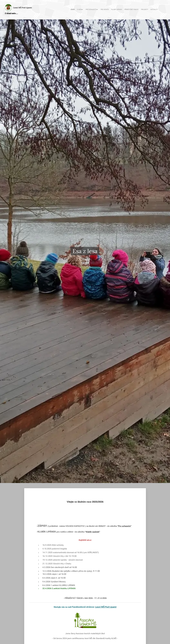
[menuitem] (137, 10)
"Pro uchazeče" (124, 526)
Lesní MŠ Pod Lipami (106, 607)
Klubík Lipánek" (93, 532)
